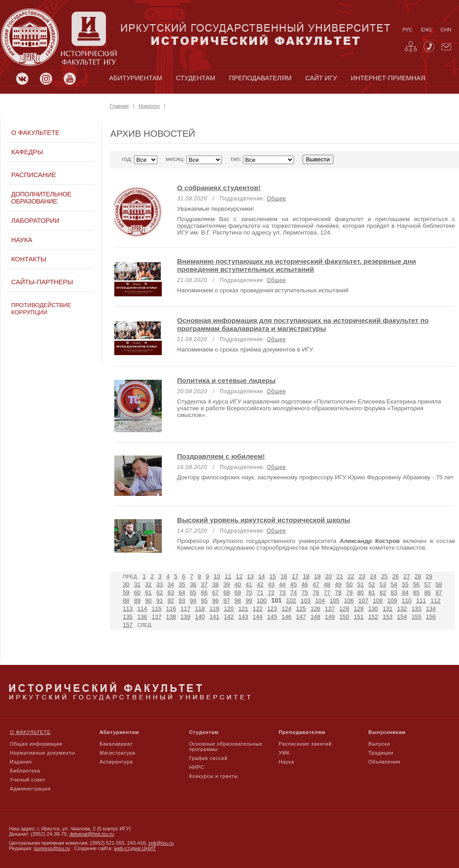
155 (416, 617)
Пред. (130, 577)
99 (249, 601)
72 (271, 592)
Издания (21, 762)
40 (238, 584)
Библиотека (25, 771)
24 (373, 576)
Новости (149, 106)
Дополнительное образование (41, 198)
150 (344, 617)
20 (329, 576)
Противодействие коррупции (41, 309)
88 (126, 601)
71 (260, 592)
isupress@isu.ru (52, 848)
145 (272, 617)
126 (316, 609)
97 (227, 601)
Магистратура (117, 753)
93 (182, 601)
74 (294, 592)
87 (439, 592)
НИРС (197, 767)
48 (327, 584)
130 (373, 609)
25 (384, 576)
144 (258, 617)
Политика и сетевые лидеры (226, 380)
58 (439, 584)
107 (364, 601)
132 (402, 609)
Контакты (29, 259)
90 (149, 601)
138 (171, 617)
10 (217, 576)
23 (362, 576)
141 (214, 617)
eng (426, 30)
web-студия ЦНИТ (135, 848)
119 (214, 609)
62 (160, 592)
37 (204, 584)
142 (229, 617)
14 (262, 576)
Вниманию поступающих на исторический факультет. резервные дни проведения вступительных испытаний (297, 265)
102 (291, 601)
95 (204, 601)
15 (273, 576)
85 (417, 592)
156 (431, 617)
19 (318, 576)
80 (361, 592)
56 (417, 584)
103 (306, 601)
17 (295, 576)
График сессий (208, 758)
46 (305, 584)
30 (126, 584)
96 (215, 601)
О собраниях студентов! (219, 188)
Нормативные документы (43, 753)
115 (156, 609)
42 (260, 584)
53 (383, 584)
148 (316, 617)
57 (427, 584)
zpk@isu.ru (161, 843)
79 (349, 592)
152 (373, 617)
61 (149, 592)
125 (301, 609)
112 (436, 601)
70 (249, 592)
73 (283, 592)
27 (407, 576)
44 (283, 584)
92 (171, 601)
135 (128, 617)
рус (407, 30)
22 (351, 576)
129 (359, 609)
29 (429, 576)
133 (416, 609)
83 (394, 592)
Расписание (34, 175)
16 (284, 576)
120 (229, 609)
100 (262, 601)
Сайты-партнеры (42, 282)
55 (405, 584)
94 (193, 601)
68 (227, 592)
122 (258, 609)
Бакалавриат (116, 744)
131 (388, 609)
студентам (195, 78)
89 (137, 601)
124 (286, 609)
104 (320, 601)
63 (171, 592)
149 (330, 617)
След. (145, 625)
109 (392, 601)
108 (378, 601)
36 (193, 584)
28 (418, 576)
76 (316, 592)
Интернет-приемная (388, 78)
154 (402, 617)
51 (361, 584)
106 (349, 601)
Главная (119, 106)
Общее (276, 199)
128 (344, 609)
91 (160, 601)
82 (383, 592)
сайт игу (321, 78)
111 (421, 601)
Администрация (30, 789)
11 (228, 576)
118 (200, 609)
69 (238, 592)
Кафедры (27, 152)
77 (327, 592)
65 (193, 592)
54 (394, 584)
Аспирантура (116, 762)
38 (215, 584)
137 (156, 617)
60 (137, 592)
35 (182, 584)
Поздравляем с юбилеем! (221, 456)
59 (126, 592)
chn (446, 30)
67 (215, 592)
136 (142, 617)
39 (227, 584)
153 (388, 617)
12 (239, 576)
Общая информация (36, 744)
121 (243, 609)
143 (243, 617)
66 (204, 592)
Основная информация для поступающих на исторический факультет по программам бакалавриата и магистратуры (303, 324)
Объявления (384, 762)
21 (340, 576)
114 (142, 609)
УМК (284, 753)
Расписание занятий (305, 744)
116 (171, 609)
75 (305, 592)
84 (405, 592)
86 (427, 592)
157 (128, 625)
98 (238, 601)
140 (200, 617)
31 (137, 584)
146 (286, 617)
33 (160, 584)
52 (372, 584)
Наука (22, 240)
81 (372, 592)
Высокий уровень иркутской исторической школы (264, 520)
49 (338, 584)
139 (186, 617)
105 (334, 601)
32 (149, 584)
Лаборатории (35, 221)
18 (306, 576)
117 (186, 609)
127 (330, 609)
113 (128, 609)
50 (349, 584)
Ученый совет (28, 780)
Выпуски (379, 744)
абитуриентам (135, 78)
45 (294, 584)
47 (316, 584)
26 (396, 576)
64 (182, 592)
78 (338, 592)
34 (171, 584)
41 (249, 584)
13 (250, 576)
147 (301, 617)
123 (272, 609)
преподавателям (260, 78)
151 (359, 617)
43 (271, 584)
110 (407, 601)
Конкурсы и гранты (214, 776)
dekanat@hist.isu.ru (92, 834)
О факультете (35, 133)
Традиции (381, 753)
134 (431, 609)
